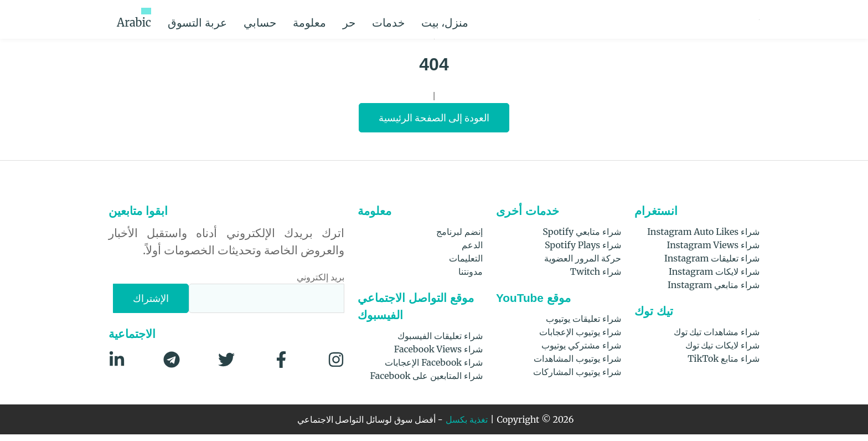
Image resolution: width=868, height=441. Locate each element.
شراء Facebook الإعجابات (435, 369)
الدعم (472, 251)
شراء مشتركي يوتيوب (581, 352)
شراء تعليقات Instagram (716, 265)
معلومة (352, 19)
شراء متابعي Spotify (584, 238)
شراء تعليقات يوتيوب (583, 325)
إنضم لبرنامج (459, 238)
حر (403, 19)
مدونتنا (471, 278)
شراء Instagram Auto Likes (710, 238)
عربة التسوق (231, 19)
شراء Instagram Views (718, 251)
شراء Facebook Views (441, 355)
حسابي (294, 19)
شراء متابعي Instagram (717, 291)
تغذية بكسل (471, 426)
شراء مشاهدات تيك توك (715, 338)
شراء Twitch (598, 278)
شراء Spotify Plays (587, 251)
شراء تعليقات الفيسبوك (440, 342)
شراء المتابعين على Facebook (427, 382)
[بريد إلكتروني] (267, 305)
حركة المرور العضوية (582, 265)
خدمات (453, 19)
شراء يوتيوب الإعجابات (580, 338)
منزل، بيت (513, 19)
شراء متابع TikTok (727, 365)
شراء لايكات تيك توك (721, 352)
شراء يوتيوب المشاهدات (577, 365)
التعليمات (466, 265)
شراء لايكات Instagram (718, 278)
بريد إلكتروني (320, 283)
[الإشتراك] (152, 305)
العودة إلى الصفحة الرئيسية (434, 124)
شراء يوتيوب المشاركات (577, 378)
